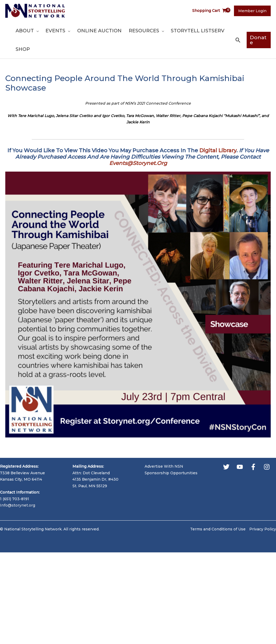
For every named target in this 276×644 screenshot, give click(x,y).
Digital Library (218, 150)
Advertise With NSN (164, 466)
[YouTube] (240, 467)
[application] (36, 31)
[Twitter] (226, 467)
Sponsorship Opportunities (171, 473)
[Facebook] (253, 467)
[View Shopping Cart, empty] (211, 11)
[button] (237, 40)
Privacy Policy (263, 529)
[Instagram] (267, 467)
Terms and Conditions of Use (218, 529)
